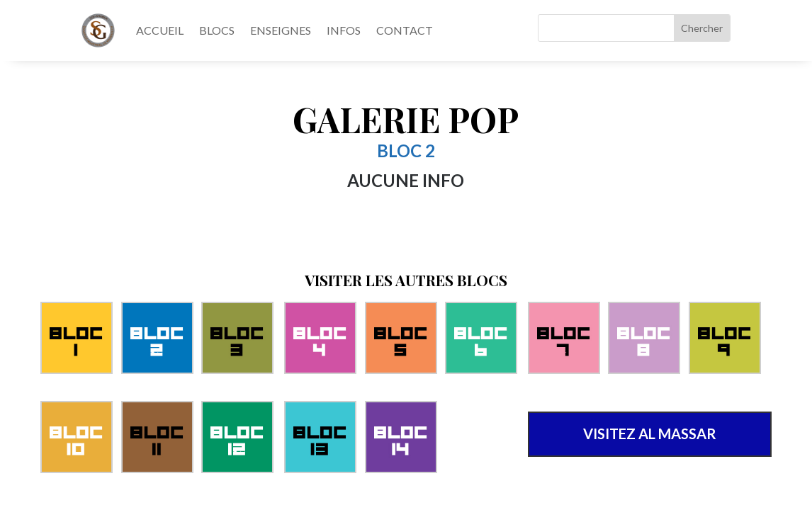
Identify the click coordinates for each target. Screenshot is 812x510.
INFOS (344, 30)
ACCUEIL (160, 30)
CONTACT (405, 30)
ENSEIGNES (281, 30)
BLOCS (217, 30)
